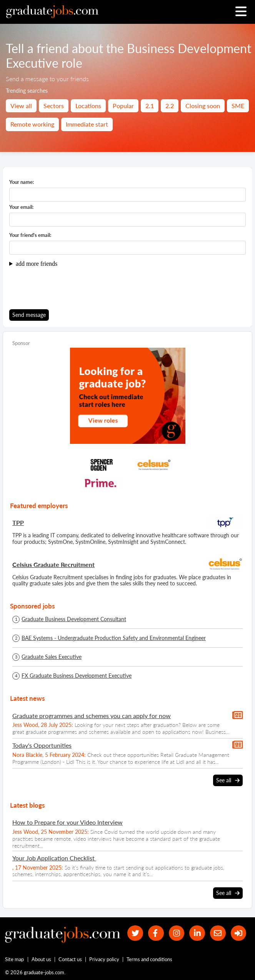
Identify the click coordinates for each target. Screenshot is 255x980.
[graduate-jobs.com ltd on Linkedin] (197, 933)
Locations (88, 106)
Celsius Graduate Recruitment (53, 564)
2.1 (150, 106)
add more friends (37, 264)
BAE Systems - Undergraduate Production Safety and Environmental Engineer (114, 638)
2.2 (170, 106)
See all (228, 780)
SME (238, 106)
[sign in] (238, 933)
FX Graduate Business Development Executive (77, 676)
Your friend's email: (30, 235)
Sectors (54, 106)
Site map (14, 959)
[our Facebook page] (156, 933)
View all (21, 106)
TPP (18, 522)
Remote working (32, 124)
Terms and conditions (149, 959)
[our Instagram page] (176, 933)
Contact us (70, 959)
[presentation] (68, 288)
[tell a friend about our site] (218, 933)
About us (41, 959)
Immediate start (87, 124)
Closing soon (203, 106)
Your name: (22, 182)
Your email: (21, 207)
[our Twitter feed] (135, 933)
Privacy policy (104, 959)
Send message (29, 315)
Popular (123, 106)
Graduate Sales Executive (52, 657)
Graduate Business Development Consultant (74, 619)
